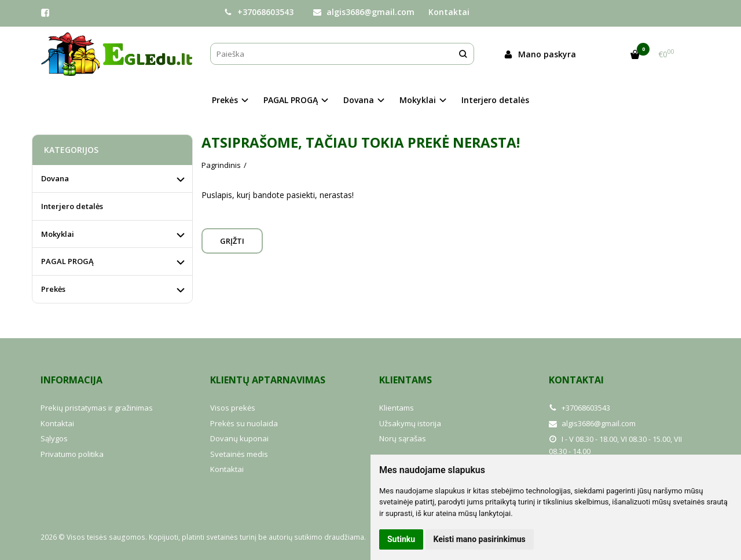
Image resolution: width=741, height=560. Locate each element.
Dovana (55, 178)
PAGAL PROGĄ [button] (291, 100)
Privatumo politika (72, 454)
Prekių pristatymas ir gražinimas (97, 408)
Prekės (53, 289)
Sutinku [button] (401, 539)
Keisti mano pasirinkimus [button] (480, 539)
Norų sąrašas (403, 438)
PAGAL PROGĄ (67, 261)
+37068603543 (259, 12)
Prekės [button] (225, 100)
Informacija (71, 380)
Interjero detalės (495, 100)
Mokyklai (58, 234)
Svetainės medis (239, 454)
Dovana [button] (359, 100)
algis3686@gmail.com (364, 12)
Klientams (406, 380)
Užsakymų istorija (410, 423)
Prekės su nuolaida (244, 423)
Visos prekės (233, 408)
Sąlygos (54, 438)
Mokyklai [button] (418, 100)
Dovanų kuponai (239, 438)
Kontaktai (449, 12)
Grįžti (232, 241)
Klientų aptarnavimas (268, 380)
